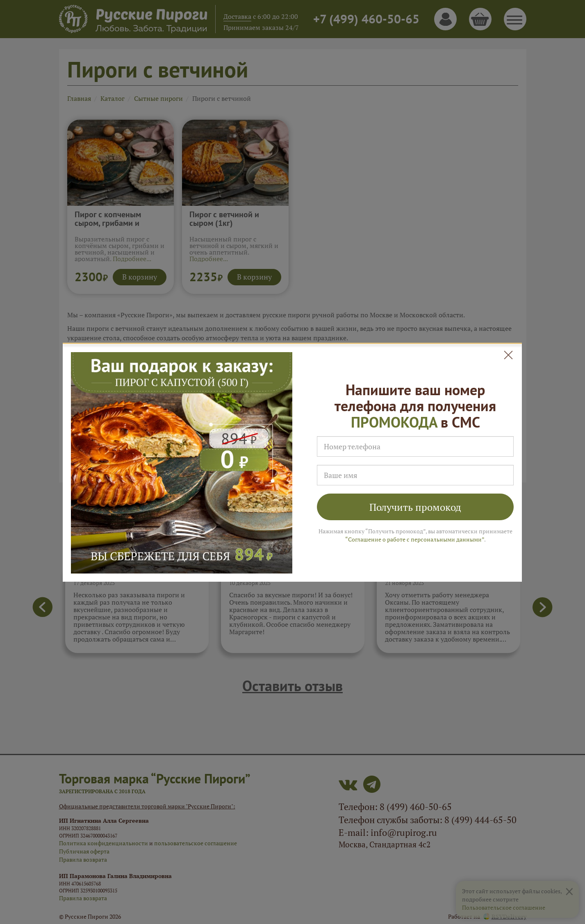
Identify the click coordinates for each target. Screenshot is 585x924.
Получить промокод (415, 507)
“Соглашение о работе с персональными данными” (415, 539)
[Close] (509, 355)
